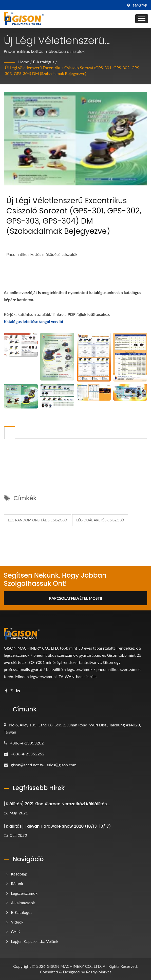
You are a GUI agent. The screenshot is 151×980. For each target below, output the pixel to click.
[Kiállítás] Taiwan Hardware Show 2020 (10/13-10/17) (57, 826)
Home (24, 62)
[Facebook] (6, 691)
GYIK (16, 932)
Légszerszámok (24, 893)
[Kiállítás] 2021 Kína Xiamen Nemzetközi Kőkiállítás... (57, 804)
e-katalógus (44, 62)
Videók (17, 922)
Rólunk (17, 883)
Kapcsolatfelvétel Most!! (75, 598)
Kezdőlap (19, 874)
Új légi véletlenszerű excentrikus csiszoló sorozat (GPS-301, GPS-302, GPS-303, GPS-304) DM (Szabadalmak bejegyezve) (73, 70)
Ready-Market (98, 972)
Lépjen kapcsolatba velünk (35, 941)
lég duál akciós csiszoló (100, 520)
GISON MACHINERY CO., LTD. (74, 966)
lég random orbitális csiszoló (37, 520)
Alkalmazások (23, 903)
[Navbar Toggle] (142, 19)
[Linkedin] (18, 691)
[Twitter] (12, 691)
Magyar (140, 5)
